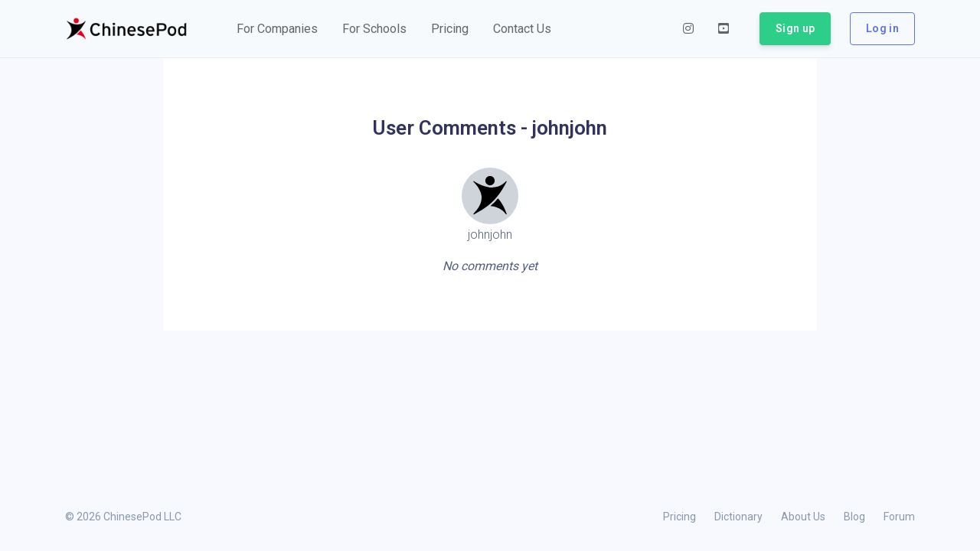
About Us (803, 517)
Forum (899, 517)
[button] (277, 29)
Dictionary (738, 517)
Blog (854, 517)
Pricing (679, 517)
